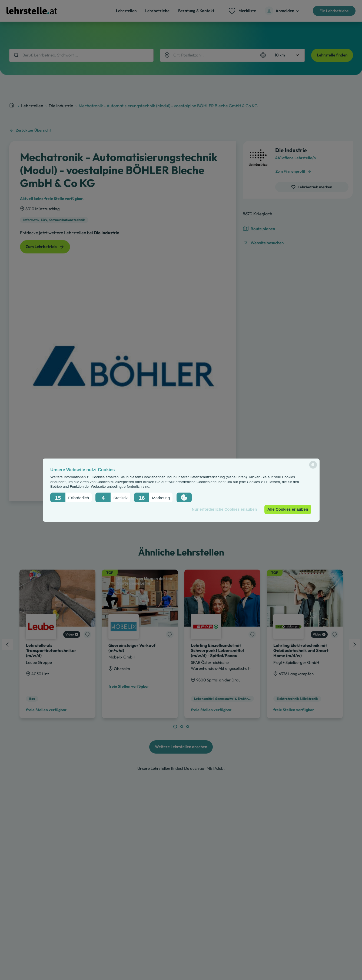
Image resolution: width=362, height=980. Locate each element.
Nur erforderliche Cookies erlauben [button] (224, 509)
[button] (71, 497)
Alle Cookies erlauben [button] (288, 509)
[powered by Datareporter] (313, 468)
